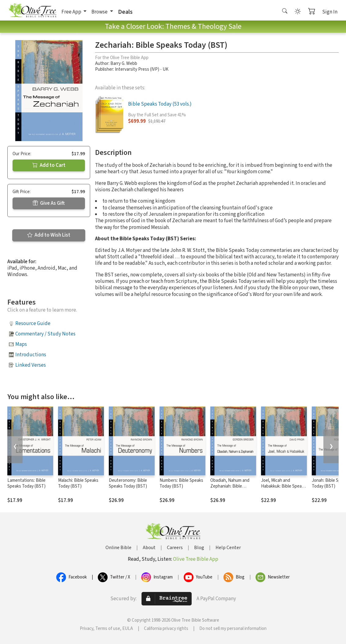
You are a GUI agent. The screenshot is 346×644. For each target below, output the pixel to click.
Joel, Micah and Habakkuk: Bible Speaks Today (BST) (283, 486)
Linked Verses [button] (31, 365)
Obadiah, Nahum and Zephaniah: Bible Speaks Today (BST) (230, 486)
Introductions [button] (31, 355)
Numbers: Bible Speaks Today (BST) (181, 483)
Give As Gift (49, 203)
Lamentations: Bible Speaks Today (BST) (26, 483)
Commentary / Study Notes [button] (45, 334)
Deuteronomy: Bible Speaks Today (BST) (128, 483)
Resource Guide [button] (33, 324)
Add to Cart (49, 165)
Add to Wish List (49, 235)
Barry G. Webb (124, 64)
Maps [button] (21, 344)
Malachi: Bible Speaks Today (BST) (78, 483)
